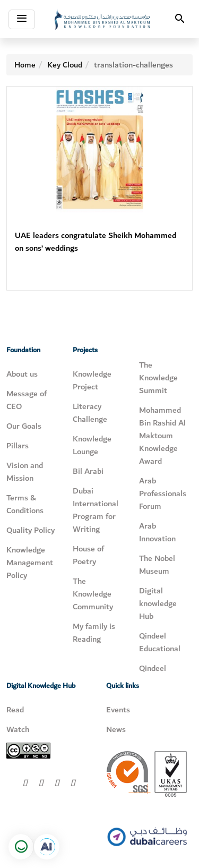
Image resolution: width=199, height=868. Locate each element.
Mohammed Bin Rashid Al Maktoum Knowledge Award (162, 436)
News (116, 729)
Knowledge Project (92, 380)
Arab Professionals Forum (163, 493)
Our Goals (24, 426)
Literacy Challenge (90, 413)
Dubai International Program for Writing (96, 510)
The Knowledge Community (93, 594)
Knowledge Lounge (92, 445)
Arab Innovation (157, 532)
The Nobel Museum (157, 565)
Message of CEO (27, 400)
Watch (18, 729)
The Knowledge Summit (158, 378)
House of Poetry (88, 555)
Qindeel (153, 668)
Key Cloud (65, 65)
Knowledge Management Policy (30, 563)
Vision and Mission (25, 472)
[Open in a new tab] (47, 847)
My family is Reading (94, 633)
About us (22, 374)
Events (118, 710)
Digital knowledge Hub (158, 603)
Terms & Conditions (25, 504)
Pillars (18, 446)
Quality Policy (31, 530)
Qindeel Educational (160, 642)
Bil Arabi (88, 471)
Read (15, 710)
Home (25, 65)
